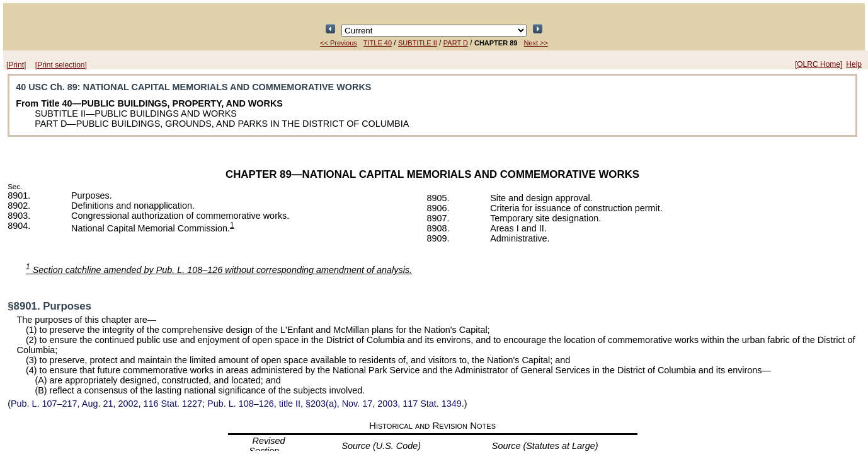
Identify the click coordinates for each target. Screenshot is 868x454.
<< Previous (339, 43)
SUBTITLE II (418, 43)
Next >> (536, 43)
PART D (456, 43)
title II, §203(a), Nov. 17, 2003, (334, 404)
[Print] (16, 65)
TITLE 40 (378, 43)
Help (854, 64)
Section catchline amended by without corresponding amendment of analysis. (219, 270)
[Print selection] (61, 65)
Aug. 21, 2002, (106, 404)
